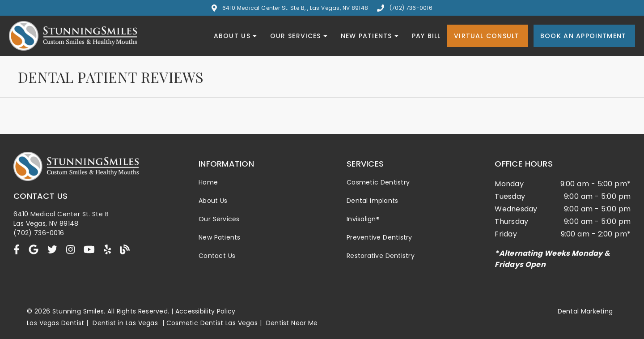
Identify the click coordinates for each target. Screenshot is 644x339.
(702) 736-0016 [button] (405, 8)
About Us (235, 36)
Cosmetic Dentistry (378, 182)
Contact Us (217, 256)
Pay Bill (426, 36)
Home (208, 182)
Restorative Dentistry (381, 256)
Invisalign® (363, 219)
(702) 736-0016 (39, 233)
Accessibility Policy (205, 311)
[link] (17, 250)
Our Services (299, 36)
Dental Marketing (585, 311)
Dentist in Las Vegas (125, 323)
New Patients (370, 36)
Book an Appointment (583, 36)
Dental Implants (372, 201)
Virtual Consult (487, 36)
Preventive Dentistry (379, 237)
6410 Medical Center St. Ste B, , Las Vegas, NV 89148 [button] (290, 8)
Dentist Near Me (292, 323)
